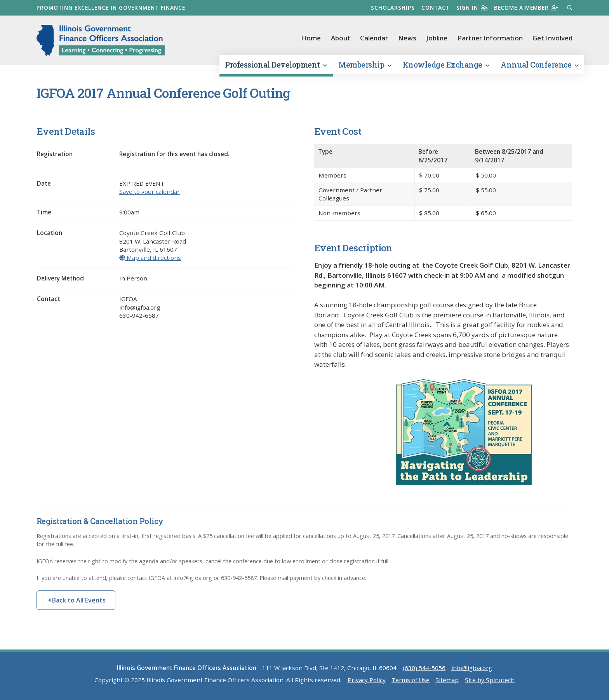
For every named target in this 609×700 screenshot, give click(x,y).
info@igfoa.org (472, 669)
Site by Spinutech (490, 681)
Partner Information (490, 38)
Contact (434, 8)
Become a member (526, 8)
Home (311, 38)
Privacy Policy (367, 681)
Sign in (471, 8)
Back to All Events (77, 601)
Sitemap (447, 681)
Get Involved (552, 38)
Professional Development (276, 65)
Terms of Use (411, 681)
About (341, 38)
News (407, 38)
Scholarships (392, 8)
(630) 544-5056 (424, 669)
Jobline (437, 38)
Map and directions (150, 258)
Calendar (374, 38)
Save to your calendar (150, 192)
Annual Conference (539, 65)
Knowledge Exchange (446, 65)
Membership (365, 65)
